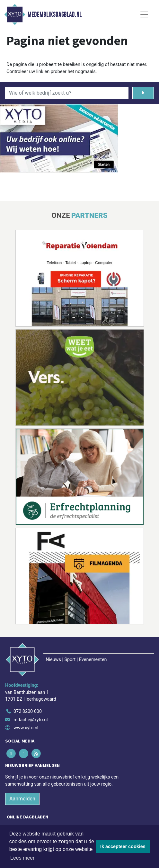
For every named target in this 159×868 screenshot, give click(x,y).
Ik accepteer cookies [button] (123, 846)
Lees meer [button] (22, 858)
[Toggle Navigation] (144, 14)
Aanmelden (22, 799)
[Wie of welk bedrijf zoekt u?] (67, 93)
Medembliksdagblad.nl (55, 14)
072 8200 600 (28, 711)
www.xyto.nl (26, 728)
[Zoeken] (143, 93)
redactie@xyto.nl (31, 720)
